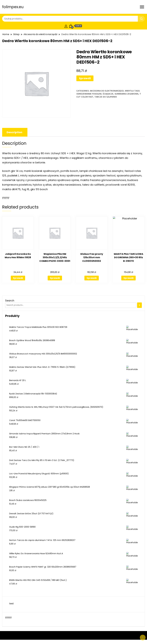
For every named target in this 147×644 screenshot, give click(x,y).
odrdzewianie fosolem (89, 94)
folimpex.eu (13, 7)
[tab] (14, 132)
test (11, 604)
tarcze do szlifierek (106, 97)
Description (14, 132)
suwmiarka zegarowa (126, 94)
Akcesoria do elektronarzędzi (107, 91)
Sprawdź (85, 78)
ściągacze (108, 94)
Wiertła (129, 91)
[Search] (139, 305)
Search (10, 301)
